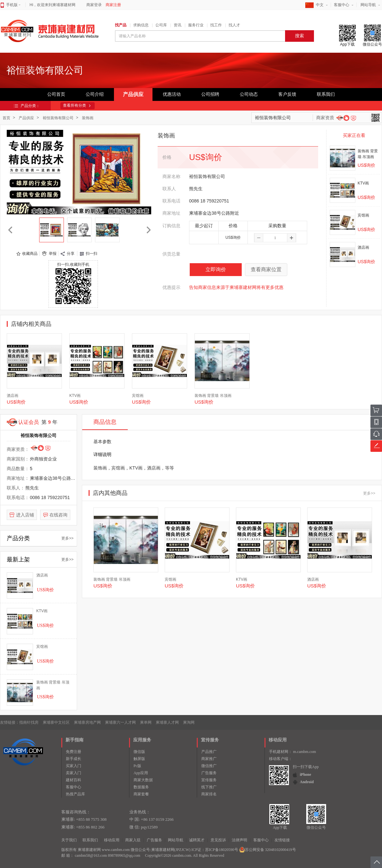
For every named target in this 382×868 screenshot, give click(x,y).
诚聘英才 (197, 840)
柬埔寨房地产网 (87, 722)
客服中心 (342, 5)
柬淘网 (189, 722)
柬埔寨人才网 (167, 722)
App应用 (141, 773)
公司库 (161, 25)
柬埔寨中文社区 (56, 722)
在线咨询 (58, 515)
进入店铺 (25, 515)
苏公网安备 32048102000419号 (268, 850)
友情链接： (10, 722)
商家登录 (94, 5)
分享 (71, 254)
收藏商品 (30, 254)
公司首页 (56, 94)
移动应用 (112, 840)
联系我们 (326, 94)
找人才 (234, 25)
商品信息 (105, 422)
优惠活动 (172, 94)
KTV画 (363, 183)
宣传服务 (209, 780)
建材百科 (74, 780)
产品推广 (209, 752)
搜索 (300, 36)
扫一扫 (91, 254)
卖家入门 (74, 773)
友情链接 (282, 840)
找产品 (121, 25)
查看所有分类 (74, 105)
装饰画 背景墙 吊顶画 (213, 396)
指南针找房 (29, 722)
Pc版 (137, 766)
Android (307, 782)
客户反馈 (287, 94)
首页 (6, 118)
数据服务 (141, 787)
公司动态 (249, 94)
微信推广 (209, 766)
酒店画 (363, 247)
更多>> (67, 538)
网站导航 (368, 5)
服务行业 (196, 25)
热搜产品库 (75, 794)
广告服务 (209, 773)
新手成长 (74, 759)
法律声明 (239, 840)
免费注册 (74, 752)
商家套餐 (141, 794)
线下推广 (209, 787)
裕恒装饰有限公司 (58, 118)
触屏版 (139, 759)
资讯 (178, 25)
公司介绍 (95, 94)
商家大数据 (143, 780)
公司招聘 (210, 94)
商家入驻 (133, 840)
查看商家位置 (266, 269)
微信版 (139, 752)
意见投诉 (218, 840)
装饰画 (88, 118)
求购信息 (141, 25)
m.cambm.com (304, 752)
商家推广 (209, 759)
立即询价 (216, 269)
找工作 (216, 25)
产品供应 (133, 94)
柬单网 (146, 722)
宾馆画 (363, 215)
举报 (53, 254)
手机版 (13, 5)
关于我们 (69, 840)
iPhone (305, 774)
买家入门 (74, 766)
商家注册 (113, 5)
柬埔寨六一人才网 (120, 722)
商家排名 (209, 794)
